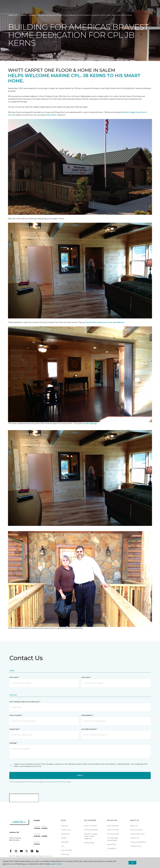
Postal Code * (14, 729)
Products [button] (13, 10)
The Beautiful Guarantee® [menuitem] (113, 839)
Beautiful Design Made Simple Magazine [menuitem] (91, 836)
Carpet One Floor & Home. (26, 856)
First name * (14, 677)
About (23, 15)
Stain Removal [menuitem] (113, 826)
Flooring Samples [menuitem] (91, 830)
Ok (132, 863)
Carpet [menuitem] (64, 838)
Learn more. (56, 864)
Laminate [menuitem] (65, 842)
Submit (80, 775)
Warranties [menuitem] (111, 844)
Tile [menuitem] (62, 846)
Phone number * (16, 715)
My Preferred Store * (89, 729)
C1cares (32, 15)
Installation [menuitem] (112, 848)
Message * (13, 743)
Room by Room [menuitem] (136, 830)
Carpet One (13, 15)
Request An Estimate (136, 10)
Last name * (86, 677)
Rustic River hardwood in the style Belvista (105, 322)
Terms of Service (61, 782)
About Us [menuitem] (134, 826)
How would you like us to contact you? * (25, 702)
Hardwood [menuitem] (65, 834)
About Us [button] (42, 10)
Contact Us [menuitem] (135, 838)
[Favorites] (150, 10)
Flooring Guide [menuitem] (113, 834)
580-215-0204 (42, 4)
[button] (80, 707)
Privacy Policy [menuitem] (136, 846)
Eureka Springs (90, 423)
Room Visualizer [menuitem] (90, 826)
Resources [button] (28, 10)
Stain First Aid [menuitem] (113, 830)
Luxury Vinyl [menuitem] (66, 830)
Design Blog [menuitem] (89, 843)
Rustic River (51, 115)
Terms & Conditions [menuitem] (138, 842)
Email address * (87, 715)
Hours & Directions (113, 10)
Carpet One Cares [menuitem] (137, 834)
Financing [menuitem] (65, 854)
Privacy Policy (47, 782)
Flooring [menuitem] (64, 826)
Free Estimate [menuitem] (67, 850)
